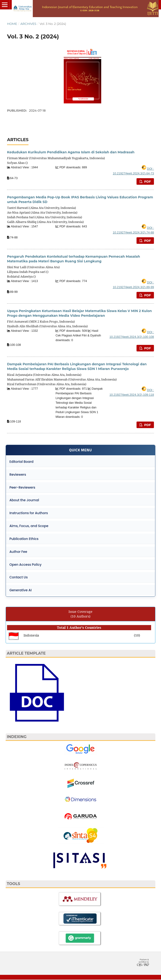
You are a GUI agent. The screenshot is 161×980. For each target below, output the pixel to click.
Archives (28, 24)
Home (12, 24)
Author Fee (18, 552)
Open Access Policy (26, 565)
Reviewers (18, 475)
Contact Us (19, 578)
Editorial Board (22, 462)
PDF (147, 181)
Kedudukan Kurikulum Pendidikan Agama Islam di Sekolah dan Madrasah (71, 152)
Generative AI (21, 591)
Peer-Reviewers (22, 487)
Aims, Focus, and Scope (29, 526)
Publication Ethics (24, 539)
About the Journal (24, 500)
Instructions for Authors (29, 513)
